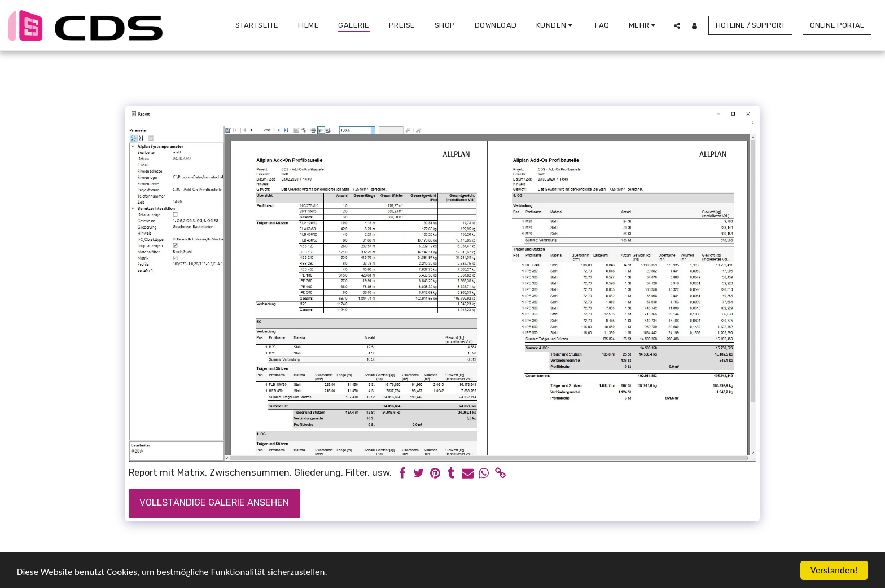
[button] (556, 25)
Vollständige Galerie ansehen (214, 503)
